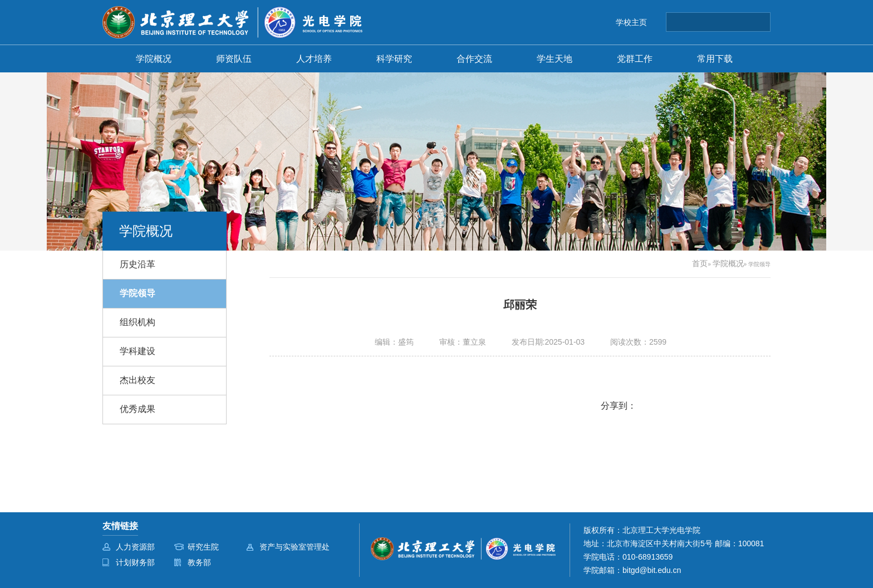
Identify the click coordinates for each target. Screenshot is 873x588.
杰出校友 (138, 380)
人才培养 (314, 58)
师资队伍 (234, 58)
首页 (700, 263)
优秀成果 (138, 409)
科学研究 (394, 58)
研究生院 (203, 547)
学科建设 (138, 351)
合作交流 (474, 58)
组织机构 (138, 322)
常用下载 (715, 58)
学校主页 (631, 22)
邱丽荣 (520, 305)
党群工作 (635, 58)
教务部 (199, 562)
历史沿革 (138, 264)
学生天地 (555, 58)
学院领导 (138, 293)
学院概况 (154, 58)
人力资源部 (135, 547)
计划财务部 (135, 562)
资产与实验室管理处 (295, 547)
